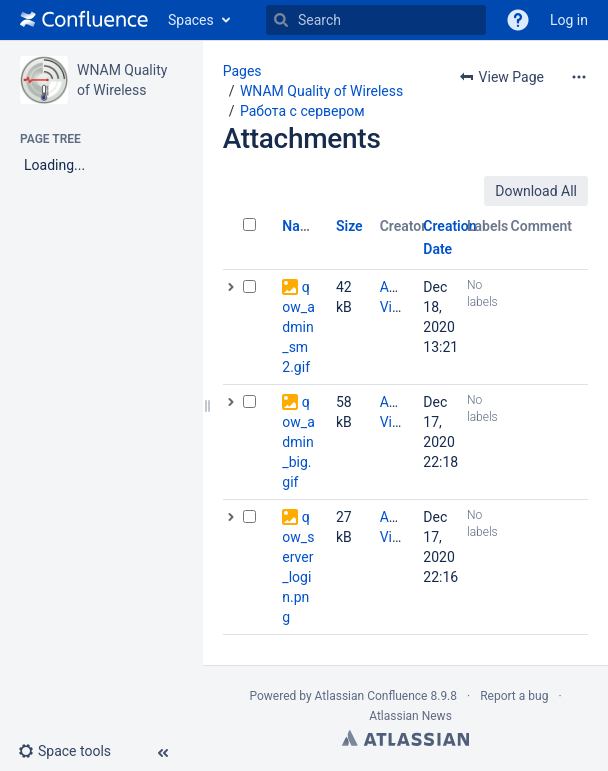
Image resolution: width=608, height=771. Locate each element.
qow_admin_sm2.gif (298, 327)
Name (300, 226)
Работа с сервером (302, 111)
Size (349, 226)
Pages (242, 71)
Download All (536, 191)
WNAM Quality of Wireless (321, 91)
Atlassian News (410, 716)
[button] (518, 20)
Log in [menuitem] (569, 20)
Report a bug (514, 696)
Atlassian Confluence (371, 696)
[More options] (579, 77)
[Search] (281, 20)
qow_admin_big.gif (298, 442)
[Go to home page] (84, 20)
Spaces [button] (191, 20)
